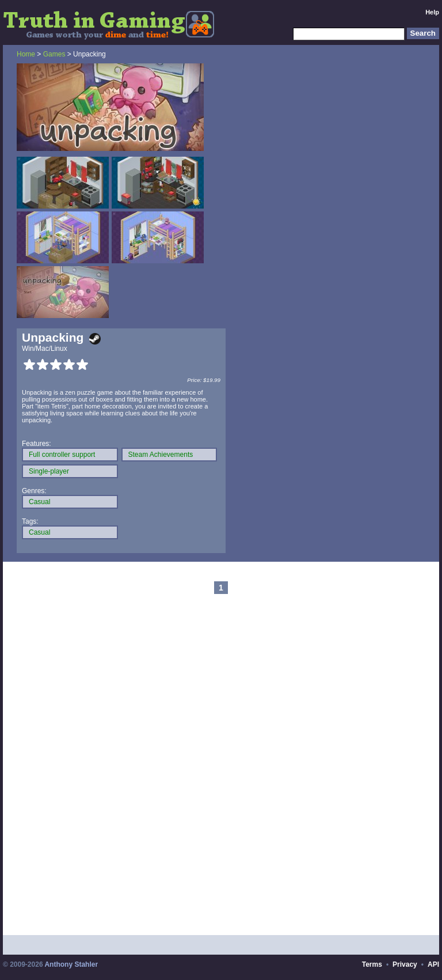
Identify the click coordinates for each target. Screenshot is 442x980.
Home (26, 54)
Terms (372, 964)
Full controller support (62, 455)
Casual (39, 502)
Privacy (405, 964)
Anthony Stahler (71, 964)
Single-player (49, 471)
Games (54, 54)
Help (432, 12)
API (433, 964)
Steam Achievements (161, 455)
